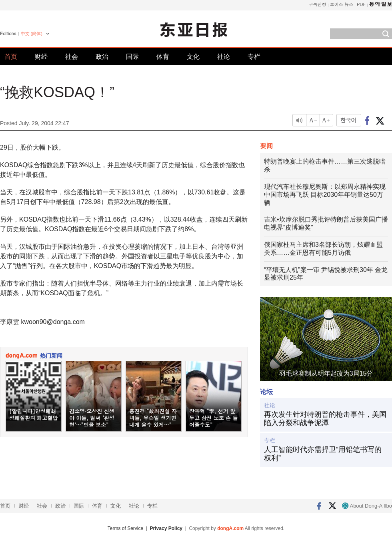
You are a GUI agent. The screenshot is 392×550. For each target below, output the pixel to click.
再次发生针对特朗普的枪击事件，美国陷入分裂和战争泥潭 (325, 419)
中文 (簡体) (32, 34)
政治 (102, 57)
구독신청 (318, 4)
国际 (132, 57)
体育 (163, 57)
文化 (193, 57)
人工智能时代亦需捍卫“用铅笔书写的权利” (323, 454)
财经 (41, 57)
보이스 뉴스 (342, 4)
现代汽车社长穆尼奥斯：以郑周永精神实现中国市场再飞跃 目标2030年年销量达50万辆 (325, 195)
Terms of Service (125, 528)
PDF (361, 4)
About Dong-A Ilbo (367, 506)
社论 (224, 57)
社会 (72, 57)
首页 (11, 57)
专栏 (254, 57)
